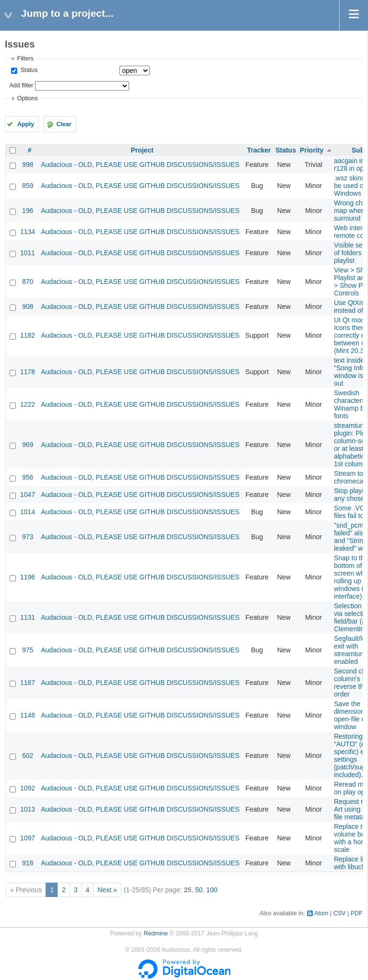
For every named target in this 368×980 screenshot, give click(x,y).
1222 (28, 404)
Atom (321, 913)
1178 (28, 372)
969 (28, 445)
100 (212, 890)
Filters (25, 59)
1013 (28, 809)
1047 (28, 495)
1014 (28, 512)
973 (28, 537)
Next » (107, 890)
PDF (357, 913)
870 (28, 282)
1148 (28, 715)
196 (28, 211)
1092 (28, 788)
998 (28, 165)
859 (28, 186)
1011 (28, 253)
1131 (28, 617)
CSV (340, 913)
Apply (26, 124)
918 (28, 863)
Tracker (259, 150)
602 (28, 756)
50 (199, 890)
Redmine (155, 933)
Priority (312, 150)
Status (28, 70)
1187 (28, 683)
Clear (64, 124)
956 (28, 477)
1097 (28, 838)
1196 (28, 577)
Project (142, 150)
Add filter (21, 85)
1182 (28, 335)
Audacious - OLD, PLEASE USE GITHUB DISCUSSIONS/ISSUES (140, 165)
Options (27, 98)
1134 (28, 232)
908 (28, 307)
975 (28, 650)
